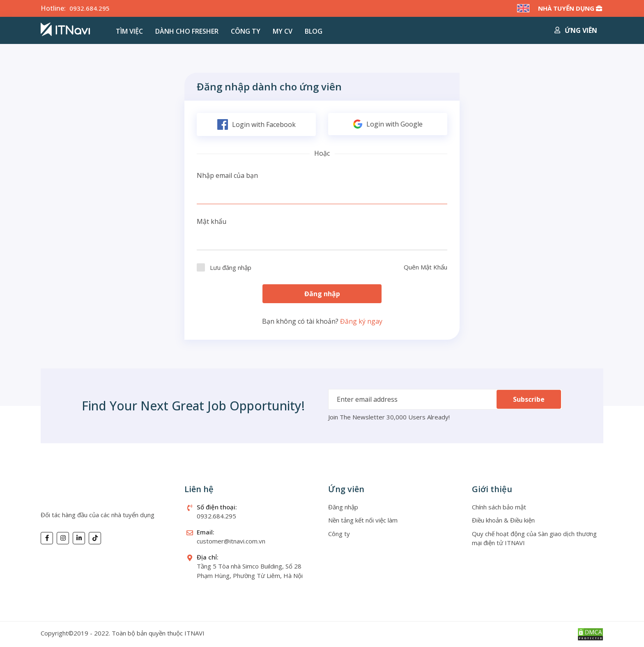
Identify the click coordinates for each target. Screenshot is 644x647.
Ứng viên (576, 30)
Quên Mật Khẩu (425, 267)
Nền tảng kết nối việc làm (363, 520)
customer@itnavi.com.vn (231, 541)
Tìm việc (129, 31)
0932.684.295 (90, 8)
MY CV (283, 31)
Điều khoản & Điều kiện (503, 520)
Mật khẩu (212, 221)
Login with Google (388, 124)
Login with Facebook (256, 124)
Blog (314, 31)
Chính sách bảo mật (499, 507)
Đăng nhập (322, 294)
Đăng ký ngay (361, 321)
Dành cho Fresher (187, 31)
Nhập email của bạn (227, 175)
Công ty (246, 31)
